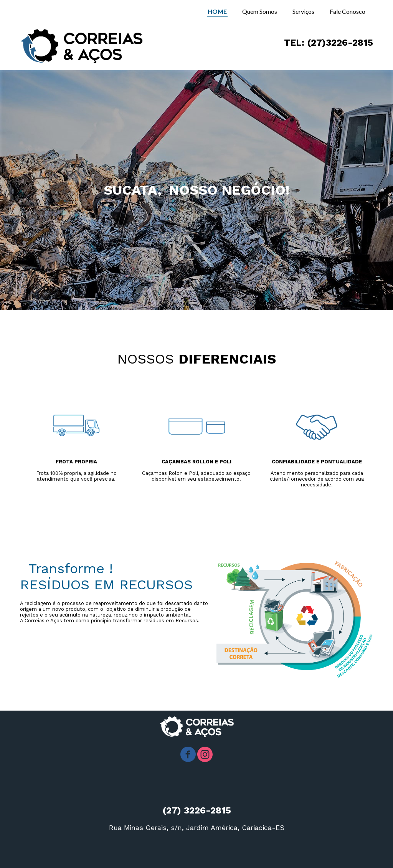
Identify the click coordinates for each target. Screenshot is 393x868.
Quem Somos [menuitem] (260, 11)
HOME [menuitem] (217, 11)
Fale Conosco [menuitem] (348, 11)
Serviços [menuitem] (303, 11)
